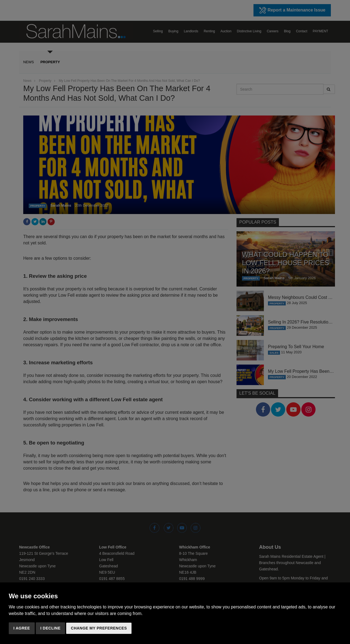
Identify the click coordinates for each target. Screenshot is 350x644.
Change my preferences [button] (99, 628)
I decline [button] (51, 628)
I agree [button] (22, 628)
